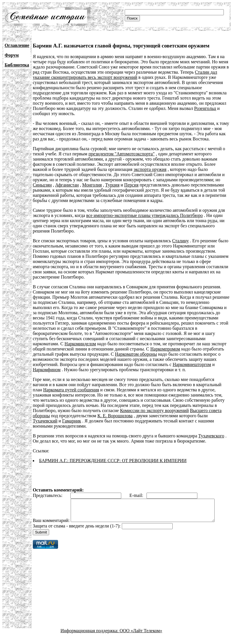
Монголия (92, 185)
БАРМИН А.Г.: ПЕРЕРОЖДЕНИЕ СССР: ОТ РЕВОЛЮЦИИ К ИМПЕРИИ (113, 461)
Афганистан (67, 185)
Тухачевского (211, 436)
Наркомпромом (165, 349)
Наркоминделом (80, 344)
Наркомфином (47, 370)
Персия (131, 185)
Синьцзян (42, 185)
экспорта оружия (150, 169)
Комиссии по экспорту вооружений (154, 410)
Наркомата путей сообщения (71, 390)
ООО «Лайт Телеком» (141, 639)
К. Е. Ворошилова (115, 416)
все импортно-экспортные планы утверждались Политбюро (145, 215)
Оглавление (17, 45)
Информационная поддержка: (90, 639)
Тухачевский (45, 421)
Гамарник (72, 421)
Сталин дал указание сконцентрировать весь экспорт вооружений (125, 75)
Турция (112, 185)
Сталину (180, 241)
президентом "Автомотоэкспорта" (122, 154)
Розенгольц (205, 108)
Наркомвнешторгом (192, 364)
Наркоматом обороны (136, 354)
